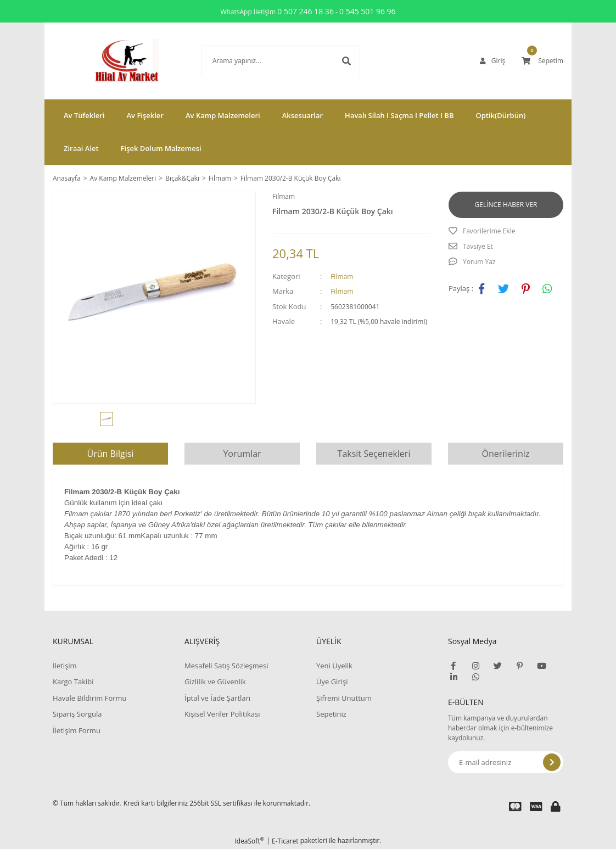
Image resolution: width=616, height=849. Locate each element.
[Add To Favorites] (506, 231)
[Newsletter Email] (506, 762)
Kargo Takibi (73, 682)
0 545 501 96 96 (368, 11)
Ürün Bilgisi (111, 454)
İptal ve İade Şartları (217, 698)
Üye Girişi (332, 682)
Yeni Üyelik (334, 666)
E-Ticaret (285, 841)
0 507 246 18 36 (306, 11)
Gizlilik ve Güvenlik (215, 682)
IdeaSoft (249, 841)
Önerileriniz (506, 454)
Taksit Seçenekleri (374, 454)
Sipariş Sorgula (77, 714)
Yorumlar (242, 454)
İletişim (65, 666)
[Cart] (542, 61)
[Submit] (552, 762)
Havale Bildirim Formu (90, 698)
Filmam (284, 196)
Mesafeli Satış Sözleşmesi (226, 666)
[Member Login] (492, 61)
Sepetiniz (331, 714)
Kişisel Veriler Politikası (222, 714)
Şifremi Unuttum (344, 698)
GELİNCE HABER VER (506, 205)
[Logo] (110, 61)
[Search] (264, 61)
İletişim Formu (77, 730)
